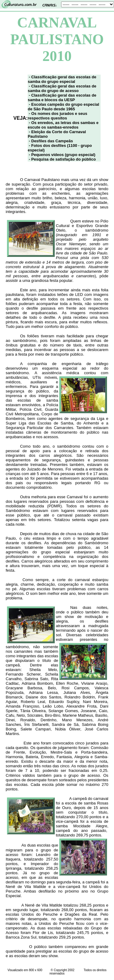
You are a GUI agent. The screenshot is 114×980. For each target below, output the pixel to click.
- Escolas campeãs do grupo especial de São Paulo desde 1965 (63, 107)
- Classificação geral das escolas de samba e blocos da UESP (62, 98)
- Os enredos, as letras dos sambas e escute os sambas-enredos (63, 125)
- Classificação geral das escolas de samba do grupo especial (62, 79)
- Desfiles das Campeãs (51, 141)
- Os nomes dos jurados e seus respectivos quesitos (57, 116)
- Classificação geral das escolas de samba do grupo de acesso (62, 88)
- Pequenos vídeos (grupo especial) (62, 155)
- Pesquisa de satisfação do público (62, 159)
